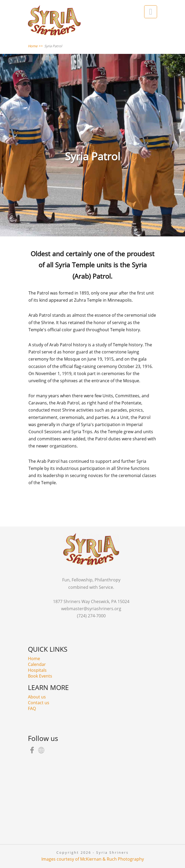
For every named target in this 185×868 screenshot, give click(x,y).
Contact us (39, 703)
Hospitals (37, 670)
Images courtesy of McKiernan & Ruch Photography (93, 859)
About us (37, 697)
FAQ (32, 708)
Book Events (40, 676)
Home (34, 659)
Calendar (37, 664)
